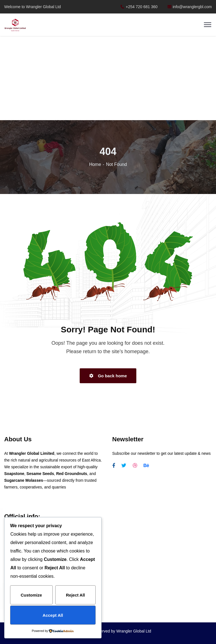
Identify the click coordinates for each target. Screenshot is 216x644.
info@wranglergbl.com (190, 7)
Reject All (75, 595)
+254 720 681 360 (139, 7)
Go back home (108, 376)
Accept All (53, 615)
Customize (31, 595)
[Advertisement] (108, 79)
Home (95, 164)
